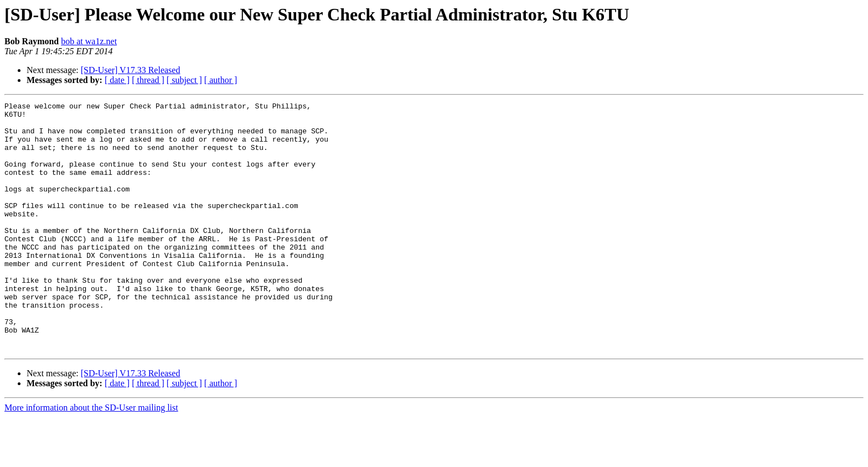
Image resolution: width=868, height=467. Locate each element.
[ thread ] (148, 80)
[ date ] (117, 80)
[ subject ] (184, 80)
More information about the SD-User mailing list (91, 457)
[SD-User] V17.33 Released (131, 70)
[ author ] (221, 80)
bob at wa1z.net (89, 41)
